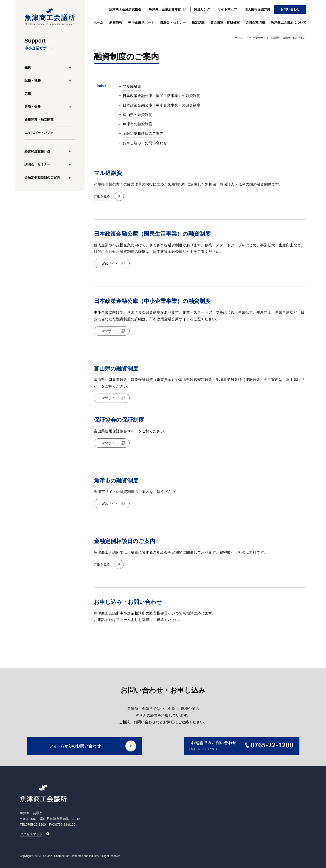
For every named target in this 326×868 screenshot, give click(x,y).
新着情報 (116, 22)
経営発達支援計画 (37, 151)
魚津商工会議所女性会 (125, 9)
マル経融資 (132, 87)
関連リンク (202, 9)
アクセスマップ (31, 834)
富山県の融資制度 (137, 115)
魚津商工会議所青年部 (165, 9)
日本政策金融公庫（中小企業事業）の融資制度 (161, 105)
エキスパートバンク (39, 133)
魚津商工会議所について (289, 22)
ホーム (98, 22)
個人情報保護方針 (257, 9)
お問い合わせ (290, 9)
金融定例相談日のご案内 (42, 177)
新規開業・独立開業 (39, 119)
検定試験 (198, 22)
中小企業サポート (141, 22)
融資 (28, 67)
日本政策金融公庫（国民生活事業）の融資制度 (161, 96)
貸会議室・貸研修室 (225, 22)
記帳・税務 (33, 80)
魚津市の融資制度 (137, 124)
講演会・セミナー (173, 22)
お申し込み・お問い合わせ (145, 143)
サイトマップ (227, 9)
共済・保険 (33, 107)
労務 (28, 93)
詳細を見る (102, 196)
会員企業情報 (255, 22)
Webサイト (110, 263)
